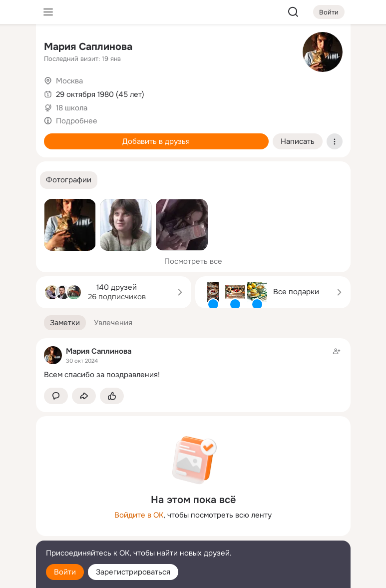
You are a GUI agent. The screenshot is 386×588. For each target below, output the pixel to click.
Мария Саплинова (88, 47)
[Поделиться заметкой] (84, 396)
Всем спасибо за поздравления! (102, 375)
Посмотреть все (193, 261)
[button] (69, 180)
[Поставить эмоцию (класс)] (112, 396)
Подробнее (77, 121)
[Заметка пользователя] (193, 363)
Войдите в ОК (139, 515)
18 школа (72, 108)
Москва (69, 81)
